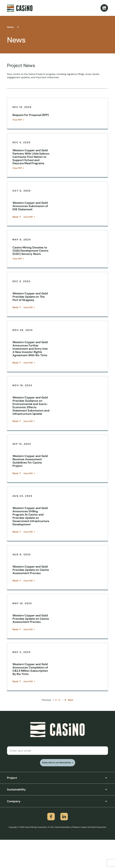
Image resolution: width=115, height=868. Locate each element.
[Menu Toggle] (104, 8)
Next (71, 728)
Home (10, 27)
